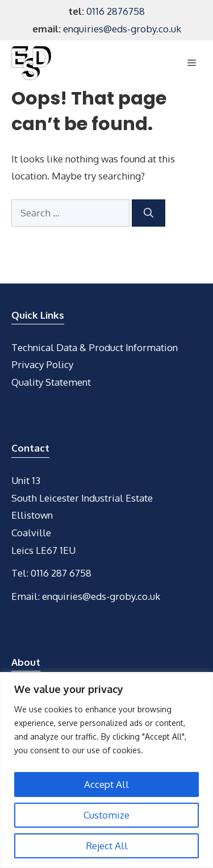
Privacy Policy (42, 364)
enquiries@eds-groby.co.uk (122, 29)
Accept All (106, 784)
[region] (106, 770)
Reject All (107, 846)
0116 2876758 (116, 11)
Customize (106, 815)
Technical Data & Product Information (95, 347)
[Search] (149, 213)
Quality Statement (51, 382)
